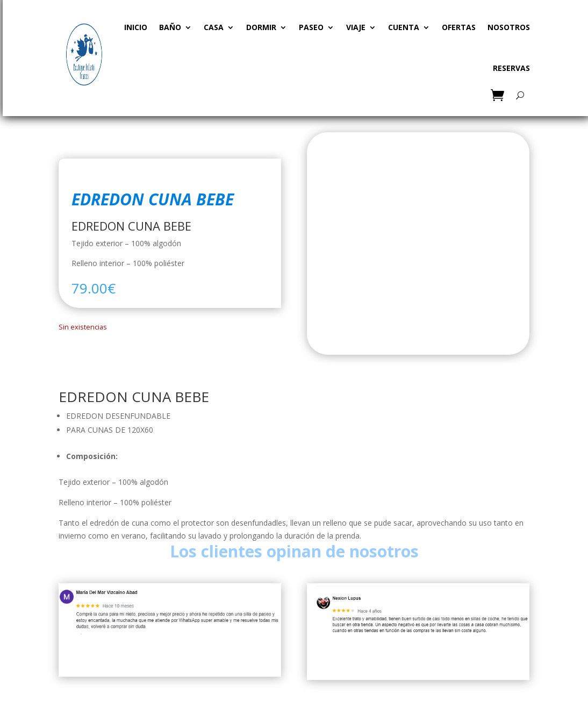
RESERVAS (511, 68)
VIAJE (356, 27)
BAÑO (170, 27)
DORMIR (261, 27)
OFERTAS (459, 27)
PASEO (311, 27)
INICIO (136, 27)
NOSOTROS (509, 27)
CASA (214, 27)
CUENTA (404, 27)
